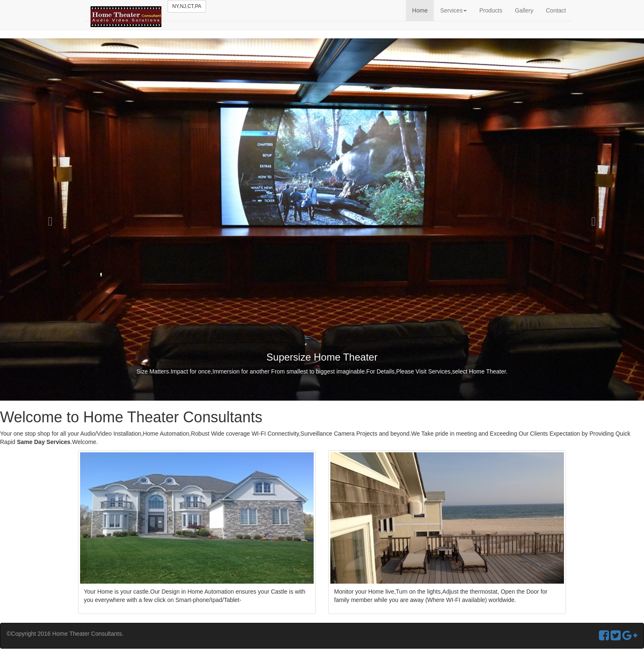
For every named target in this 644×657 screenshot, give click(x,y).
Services (453, 10)
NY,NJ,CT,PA (187, 6)
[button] (48, 219)
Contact (556, 10)
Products (491, 10)
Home (420, 10)
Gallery (524, 10)
